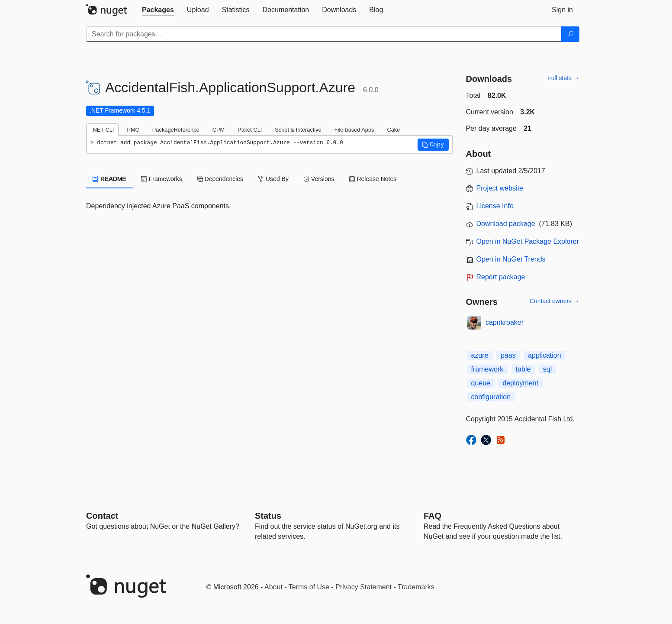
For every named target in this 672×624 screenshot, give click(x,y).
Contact (102, 516)
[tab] (158, 10)
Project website (500, 188)
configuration (491, 397)
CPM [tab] (219, 130)
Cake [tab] (393, 130)
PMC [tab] (133, 130)
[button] (433, 145)
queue (481, 383)
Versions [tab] (319, 179)
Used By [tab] (273, 179)
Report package (501, 277)
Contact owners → (555, 301)
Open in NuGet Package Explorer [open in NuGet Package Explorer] (528, 241)
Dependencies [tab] (220, 179)
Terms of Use (309, 587)
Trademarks (416, 587)
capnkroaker (505, 322)
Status (268, 516)
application (545, 355)
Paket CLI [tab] (250, 130)
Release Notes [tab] (373, 179)
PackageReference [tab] (176, 130)
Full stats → (563, 78)
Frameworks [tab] (162, 179)
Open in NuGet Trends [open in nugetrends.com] (511, 259)
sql (547, 369)
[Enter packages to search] (324, 34)
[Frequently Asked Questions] (432, 516)
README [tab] (109, 179)
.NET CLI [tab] (103, 130)
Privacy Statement (363, 587)
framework (487, 369)
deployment (520, 383)
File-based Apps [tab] (354, 130)
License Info (495, 206)
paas (508, 355)
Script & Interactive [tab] (298, 130)
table (523, 369)
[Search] (570, 34)
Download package (506, 224)
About (273, 587)
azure (480, 355)
